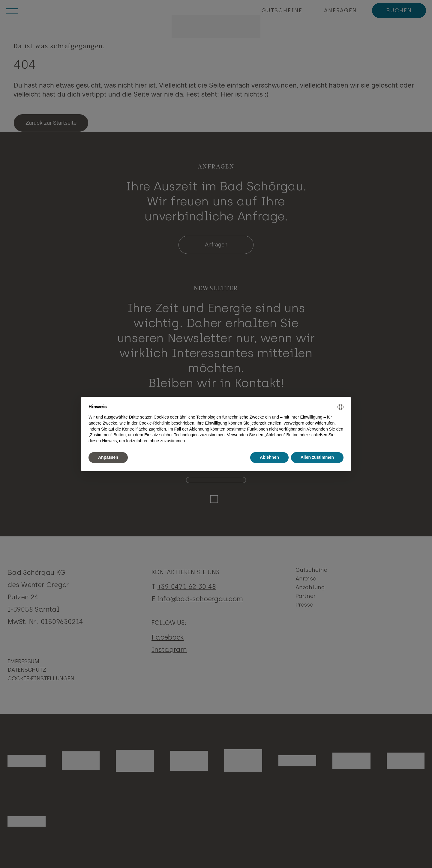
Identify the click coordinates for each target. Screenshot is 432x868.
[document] (216, 424)
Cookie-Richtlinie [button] (154, 423)
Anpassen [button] (108, 457)
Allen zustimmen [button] (317, 457)
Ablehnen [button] (269, 457)
